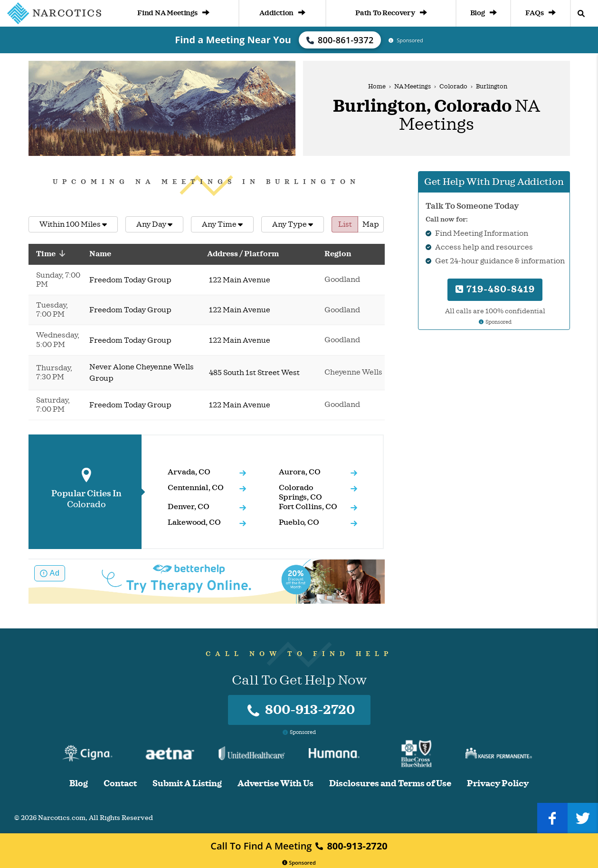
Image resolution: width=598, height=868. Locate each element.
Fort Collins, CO (308, 507)
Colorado (453, 87)
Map (371, 224)
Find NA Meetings (173, 13)
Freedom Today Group (130, 280)
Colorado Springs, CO (300, 492)
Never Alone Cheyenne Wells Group (142, 373)
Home (377, 87)
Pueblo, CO (299, 522)
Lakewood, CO (194, 522)
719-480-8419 (495, 289)
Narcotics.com (62, 818)
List (345, 224)
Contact (120, 784)
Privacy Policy (498, 784)
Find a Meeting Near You (233, 40)
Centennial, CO (196, 488)
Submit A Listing (187, 784)
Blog (484, 13)
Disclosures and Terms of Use (390, 784)
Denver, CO (189, 507)
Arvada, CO (189, 472)
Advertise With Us (275, 784)
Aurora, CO (300, 472)
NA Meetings (413, 87)
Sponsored (299, 863)
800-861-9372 (340, 40)
